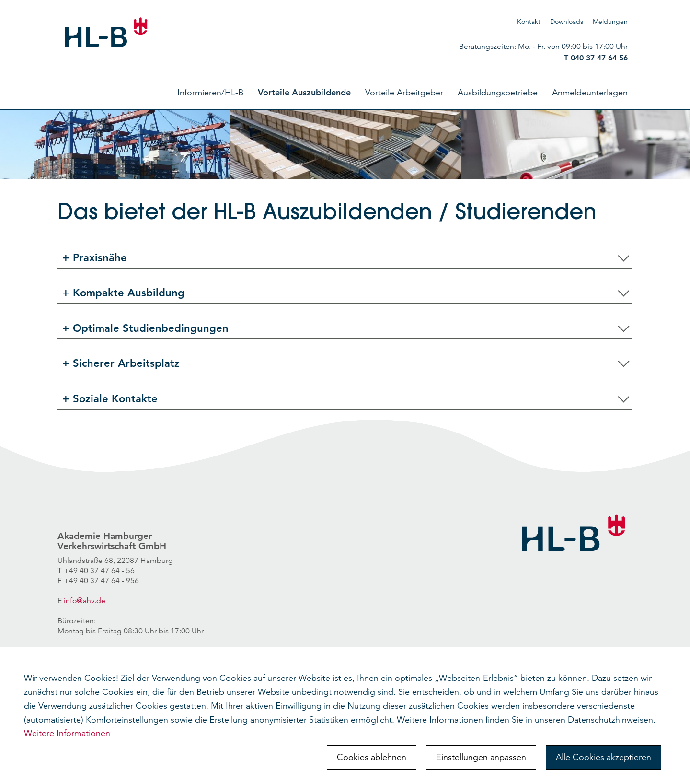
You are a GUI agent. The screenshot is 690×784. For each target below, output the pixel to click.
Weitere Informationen (67, 733)
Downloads (567, 22)
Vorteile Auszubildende (304, 92)
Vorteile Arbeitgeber (404, 93)
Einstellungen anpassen (481, 757)
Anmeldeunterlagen (590, 93)
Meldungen (610, 22)
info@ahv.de (85, 601)
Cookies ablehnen (372, 757)
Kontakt (529, 22)
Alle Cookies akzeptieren (604, 757)
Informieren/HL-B (210, 93)
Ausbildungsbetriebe (498, 93)
